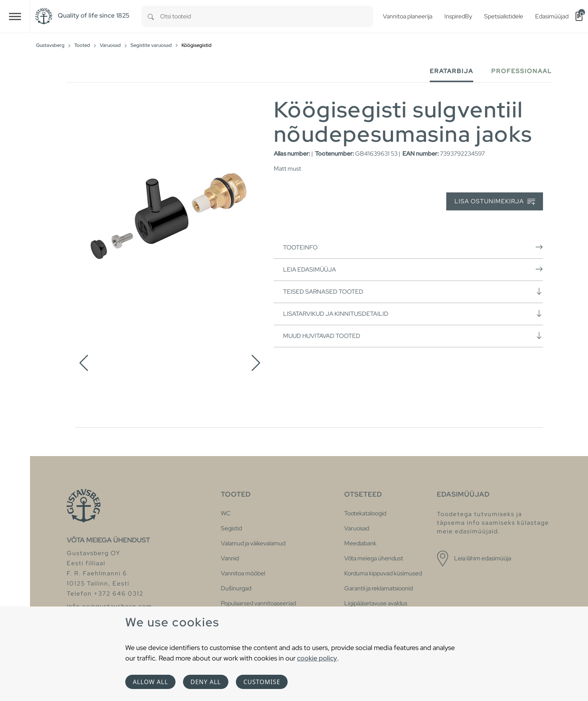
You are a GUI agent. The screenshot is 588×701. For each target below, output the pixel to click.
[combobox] (267, 16)
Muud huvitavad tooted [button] (413, 336)
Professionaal (522, 71)
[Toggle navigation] (15, 16)
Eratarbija (451, 71)
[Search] (151, 16)
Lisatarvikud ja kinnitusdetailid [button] (413, 314)
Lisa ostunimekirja (495, 202)
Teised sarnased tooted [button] (413, 291)
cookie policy (317, 658)
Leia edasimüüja (413, 269)
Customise (262, 682)
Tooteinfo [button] (413, 247)
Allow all (150, 682)
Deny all (206, 682)
